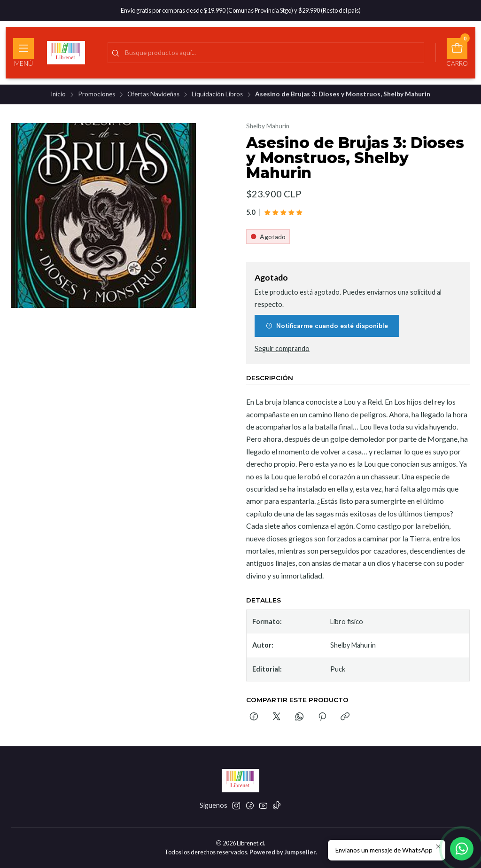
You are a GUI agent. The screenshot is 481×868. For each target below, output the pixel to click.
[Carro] (457, 53)
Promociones (97, 94)
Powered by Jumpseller (283, 852)
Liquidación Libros (217, 94)
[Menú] (23, 53)
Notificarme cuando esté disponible (327, 326)
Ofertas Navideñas (153, 94)
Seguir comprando (282, 349)
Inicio (58, 94)
